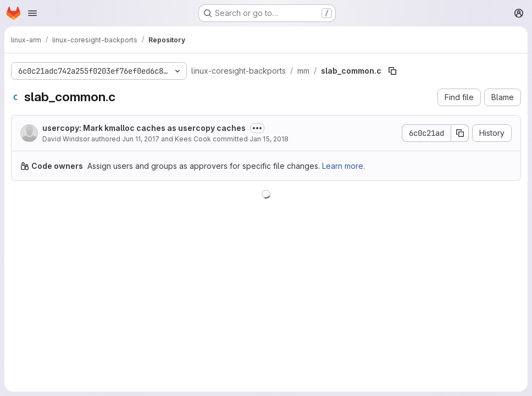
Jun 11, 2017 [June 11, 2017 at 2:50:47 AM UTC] (141, 139)
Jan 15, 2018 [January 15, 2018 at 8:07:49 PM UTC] (269, 139)
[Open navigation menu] (32, 13)
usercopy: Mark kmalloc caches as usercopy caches (144, 128)
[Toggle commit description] (257, 128)
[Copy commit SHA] (460, 133)
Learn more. (343, 166)
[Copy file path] (392, 71)
